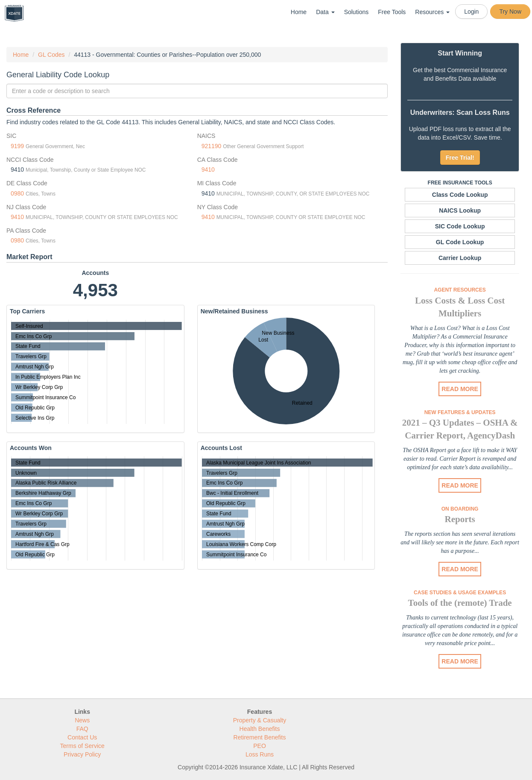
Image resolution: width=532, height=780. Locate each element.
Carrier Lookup (460, 258)
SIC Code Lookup (460, 226)
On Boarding (460, 509)
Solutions (357, 12)
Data (325, 12)
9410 (208, 169)
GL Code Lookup (460, 242)
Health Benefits (260, 729)
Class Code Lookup (460, 195)
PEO (260, 746)
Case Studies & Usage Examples (460, 593)
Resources (432, 12)
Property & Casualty (260, 720)
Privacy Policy (82, 754)
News (82, 720)
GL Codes (51, 55)
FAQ (82, 729)
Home (299, 12)
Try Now (510, 12)
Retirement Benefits (260, 737)
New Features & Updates (460, 412)
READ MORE (460, 389)
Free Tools (392, 12)
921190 (212, 146)
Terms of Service (82, 746)
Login (471, 12)
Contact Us (82, 737)
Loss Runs (260, 754)
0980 (17, 193)
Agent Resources (460, 290)
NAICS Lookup (460, 210)
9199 (17, 146)
